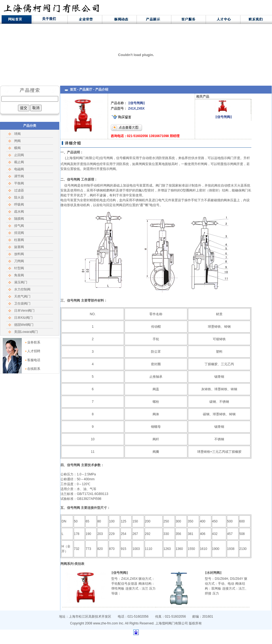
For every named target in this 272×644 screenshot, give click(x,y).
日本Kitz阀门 (23, 318)
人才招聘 (34, 351)
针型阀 (19, 268)
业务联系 (34, 342)
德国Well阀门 (24, 325)
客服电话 (34, 360)
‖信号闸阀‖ (224, 117)
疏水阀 (19, 212)
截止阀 (19, 162)
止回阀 (19, 155)
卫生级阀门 (22, 304)
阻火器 (19, 197)
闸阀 (17, 141)
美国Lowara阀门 (26, 332)
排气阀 (19, 226)
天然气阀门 (22, 296)
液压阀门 (21, 282)
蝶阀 (17, 148)
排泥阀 (19, 233)
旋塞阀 (19, 247)
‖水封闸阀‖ (213, 573)
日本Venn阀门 (24, 311)
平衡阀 (19, 183)
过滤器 (19, 190)
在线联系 (34, 369)
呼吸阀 (19, 205)
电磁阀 (19, 169)
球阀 (17, 134)
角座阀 (19, 275)
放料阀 (19, 254)
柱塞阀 (19, 240)
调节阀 (19, 176)
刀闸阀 (19, 261)
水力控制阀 (22, 289)
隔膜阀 (19, 219)
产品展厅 (86, 89)
